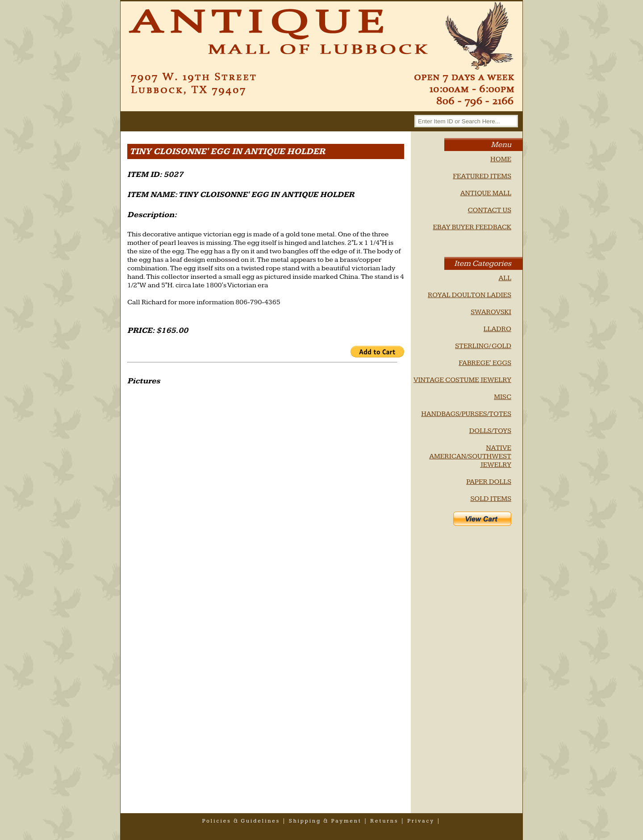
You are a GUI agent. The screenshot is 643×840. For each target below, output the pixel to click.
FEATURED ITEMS (482, 176)
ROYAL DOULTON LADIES (470, 295)
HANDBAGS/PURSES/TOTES (466, 414)
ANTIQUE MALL (486, 193)
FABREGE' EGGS (485, 363)
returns (384, 821)
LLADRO (497, 329)
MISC (503, 397)
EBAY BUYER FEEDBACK (472, 227)
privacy (421, 821)
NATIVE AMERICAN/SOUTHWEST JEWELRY (470, 456)
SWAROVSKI (491, 312)
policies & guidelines (241, 821)
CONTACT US (489, 210)
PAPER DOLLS (489, 482)
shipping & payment (325, 821)
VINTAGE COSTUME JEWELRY (462, 380)
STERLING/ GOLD (483, 346)
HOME (501, 159)
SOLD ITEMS (491, 499)
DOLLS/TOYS (490, 431)
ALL (505, 278)
